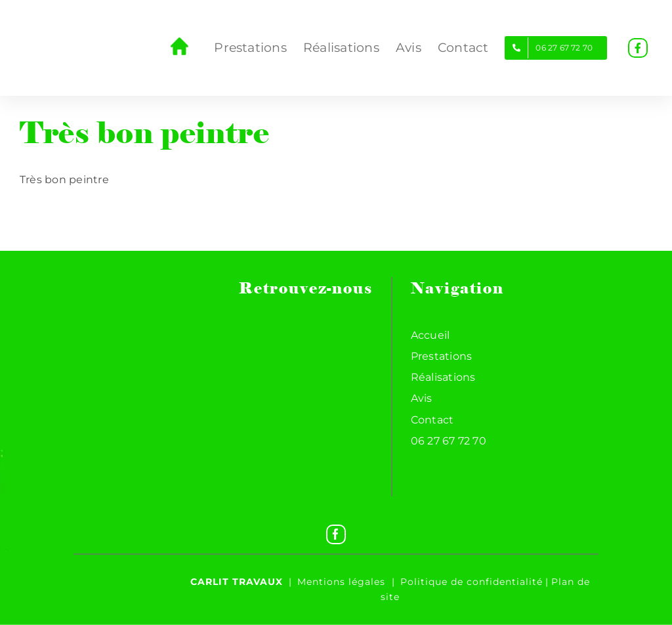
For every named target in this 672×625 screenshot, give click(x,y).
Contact (432, 420)
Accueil (430, 335)
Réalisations (443, 377)
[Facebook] (336, 534)
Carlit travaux (237, 582)
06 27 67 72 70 (449, 441)
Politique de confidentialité (472, 582)
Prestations (442, 356)
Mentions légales (341, 582)
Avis (422, 398)
